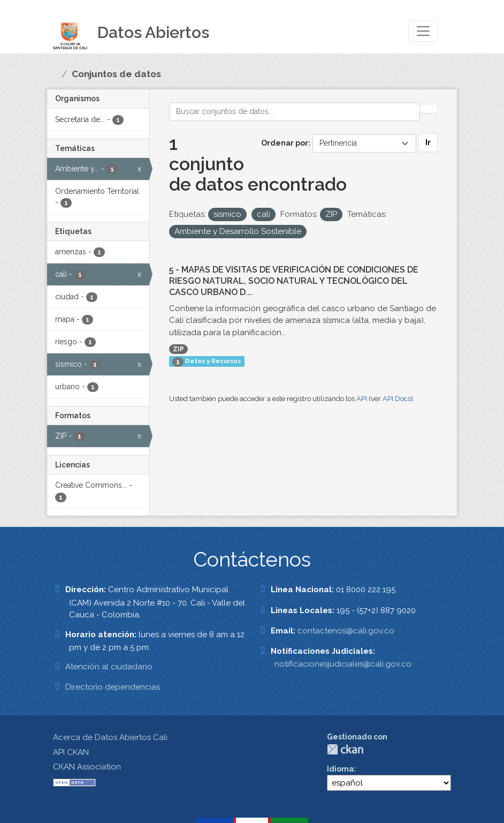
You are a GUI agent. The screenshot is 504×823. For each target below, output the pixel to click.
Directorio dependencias (113, 687)
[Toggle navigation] (423, 31)
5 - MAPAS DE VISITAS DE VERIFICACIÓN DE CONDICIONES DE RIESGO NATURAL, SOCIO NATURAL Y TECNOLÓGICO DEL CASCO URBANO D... (294, 281)
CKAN (345, 749)
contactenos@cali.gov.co (346, 631)
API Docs (397, 399)
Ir (428, 142)
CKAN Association (87, 767)
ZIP (178, 349)
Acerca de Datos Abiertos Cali (110, 737)
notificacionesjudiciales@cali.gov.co (343, 664)
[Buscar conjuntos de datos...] (295, 112)
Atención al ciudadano (109, 667)
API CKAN (71, 752)
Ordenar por (285, 143)
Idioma (340, 769)
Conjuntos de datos (116, 74)
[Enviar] (429, 109)
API (362, 399)
